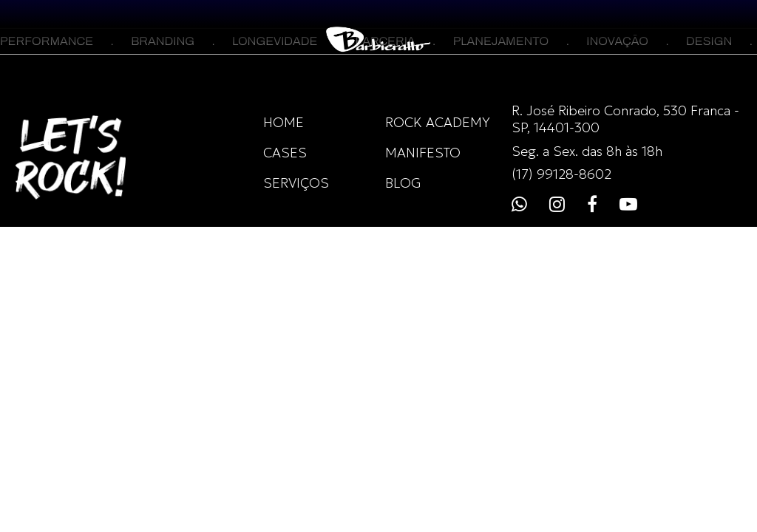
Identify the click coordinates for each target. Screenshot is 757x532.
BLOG (403, 183)
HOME (284, 122)
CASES (285, 153)
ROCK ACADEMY (438, 122)
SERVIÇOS (296, 183)
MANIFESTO (423, 153)
